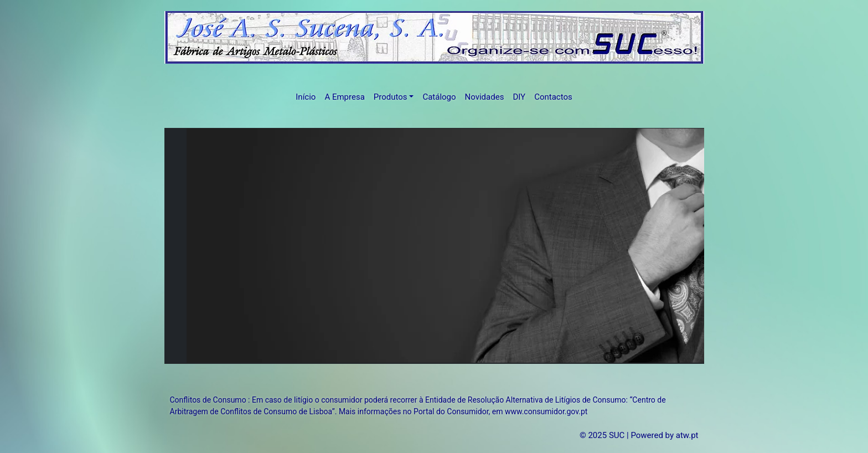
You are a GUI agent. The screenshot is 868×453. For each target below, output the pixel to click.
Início (306, 97)
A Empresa (344, 97)
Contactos (553, 97)
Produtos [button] (391, 97)
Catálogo (439, 97)
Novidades (485, 97)
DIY (519, 97)
